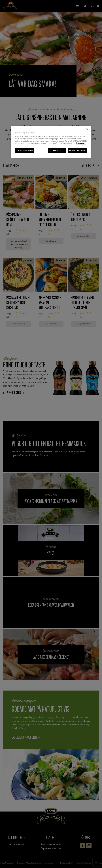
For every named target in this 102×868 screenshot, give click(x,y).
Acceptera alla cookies (77, 150)
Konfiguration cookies (25, 150)
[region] (51, 142)
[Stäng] (87, 129)
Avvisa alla (57, 150)
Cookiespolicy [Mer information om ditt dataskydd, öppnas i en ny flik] (81, 143)
